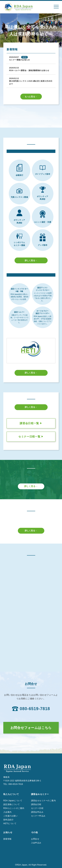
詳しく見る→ (31, 260)
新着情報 (7, 839)
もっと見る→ (31, 97)
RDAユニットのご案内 (14, 808)
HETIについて (10, 824)
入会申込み (36, 843)
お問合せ (35, 839)
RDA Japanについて (13, 801)
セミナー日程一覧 (31, 437)
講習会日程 (36, 804)
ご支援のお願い (10, 816)
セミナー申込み (38, 816)
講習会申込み (37, 812)
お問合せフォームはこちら (31, 728)
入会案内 (7, 812)
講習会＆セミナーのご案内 (43, 801)
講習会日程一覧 (31, 423)
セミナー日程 (37, 808)
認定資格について (12, 804)
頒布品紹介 (8, 820)
